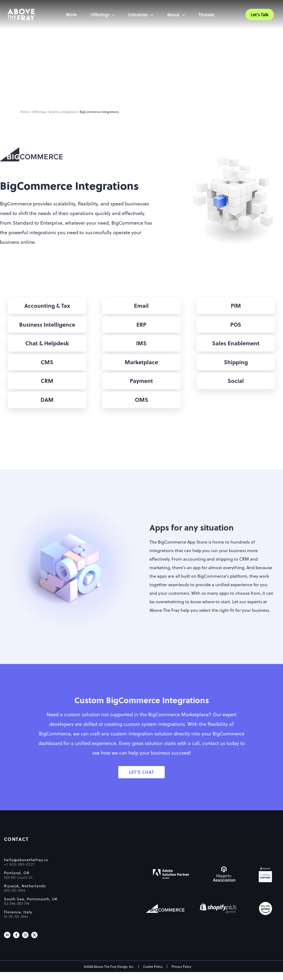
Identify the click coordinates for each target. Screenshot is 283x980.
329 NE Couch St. (19, 885)
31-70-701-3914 (16, 925)
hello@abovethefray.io (26, 868)
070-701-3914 (15, 898)
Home (25, 112)
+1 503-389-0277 (19, 872)
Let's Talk (258, 15)
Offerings (39, 112)
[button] (47, 306)
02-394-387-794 (17, 912)
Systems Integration (63, 112)
